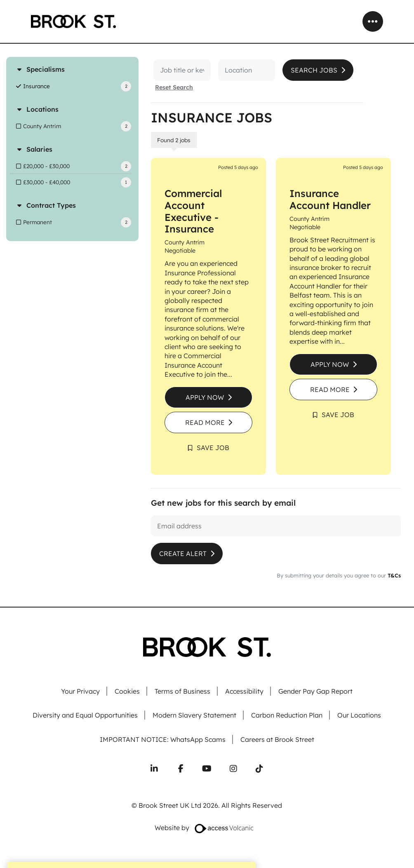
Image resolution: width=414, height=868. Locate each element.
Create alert (183, 554)
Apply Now (205, 397)
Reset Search (174, 87)
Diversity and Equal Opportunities (85, 715)
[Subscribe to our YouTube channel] (207, 769)
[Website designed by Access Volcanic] (225, 828)
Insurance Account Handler (330, 199)
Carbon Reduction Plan (287, 715)
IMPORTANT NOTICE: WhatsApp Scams (163, 740)
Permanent (38, 222)
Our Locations (359, 715)
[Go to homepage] (73, 21)
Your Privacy (80, 691)
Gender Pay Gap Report (315, 691)
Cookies (127, 691)
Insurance (36, 86)
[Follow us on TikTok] (259, 769)
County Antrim (42, 126)
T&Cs (393, 575)
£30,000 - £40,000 (47, 182)
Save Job (213, 448)
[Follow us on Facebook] (181, 769)
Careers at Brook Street (277, 740)
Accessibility (244, 691)
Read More (205, 422)
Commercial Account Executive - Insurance (193, 211)
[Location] (239, 70)
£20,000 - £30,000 (46, 166)
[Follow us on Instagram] (233, 769)
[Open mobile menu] (373, 21)
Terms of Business (182, 691)
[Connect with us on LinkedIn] (154, 769)
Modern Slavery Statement (194, 715)
